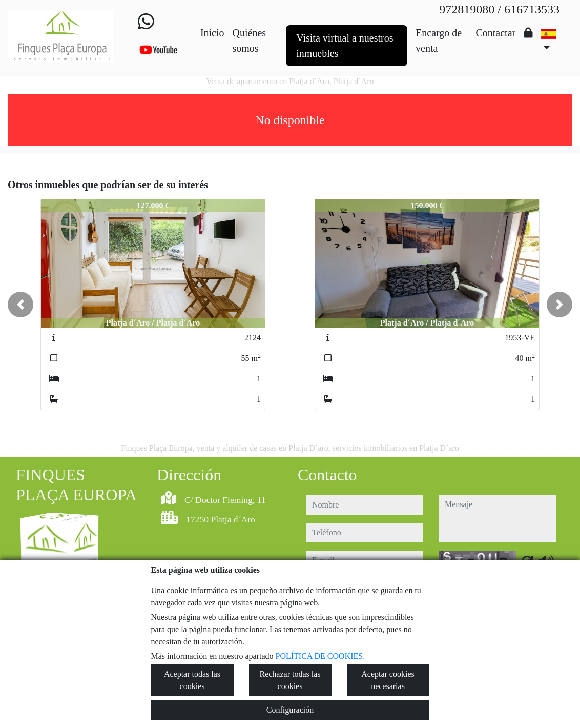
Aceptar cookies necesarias (388, 680)
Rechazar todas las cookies (290, 680)
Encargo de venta (439, 41)
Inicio (212, 33)
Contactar (495, 33)
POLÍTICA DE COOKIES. (320, 656)
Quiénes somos (250, 41)
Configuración (290, 710)
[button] (20, 305)
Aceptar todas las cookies (192, 680)
